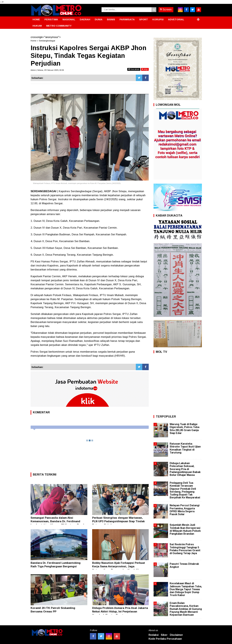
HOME (36, 19)
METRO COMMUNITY (59, 26)
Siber (164, 635)
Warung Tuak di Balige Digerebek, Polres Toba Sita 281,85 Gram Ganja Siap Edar (184, 429)
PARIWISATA (127, 19)
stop (145, 69)
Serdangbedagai (47, 41)
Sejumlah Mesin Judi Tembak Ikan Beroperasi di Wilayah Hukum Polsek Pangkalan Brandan (185, 529)
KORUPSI (158, 19)
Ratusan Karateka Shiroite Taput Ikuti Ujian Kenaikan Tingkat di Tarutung (185, 448)
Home (33, 41)
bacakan (134, 69)
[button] (198, 18)
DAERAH (85, 19)
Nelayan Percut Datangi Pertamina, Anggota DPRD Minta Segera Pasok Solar (185, 510)
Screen (166, 10)
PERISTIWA (51, 19)
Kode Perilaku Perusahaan (165, 639)
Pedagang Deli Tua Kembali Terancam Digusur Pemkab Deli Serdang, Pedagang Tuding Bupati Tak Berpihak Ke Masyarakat (185, 490)
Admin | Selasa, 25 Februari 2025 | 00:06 (47, 70)
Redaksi (154, 635)
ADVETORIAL (176, 19)
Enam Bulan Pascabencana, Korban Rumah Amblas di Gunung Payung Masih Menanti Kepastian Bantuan (186, 609)
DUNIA (99, 19)
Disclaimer (176, 635)
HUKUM (37, 26)
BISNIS (111, 19)
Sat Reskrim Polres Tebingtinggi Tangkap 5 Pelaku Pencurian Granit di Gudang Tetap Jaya (185, 549)
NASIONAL (69, 19)
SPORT (144, 19)
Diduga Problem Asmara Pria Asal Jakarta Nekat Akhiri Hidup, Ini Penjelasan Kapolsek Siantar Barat (120, 612)
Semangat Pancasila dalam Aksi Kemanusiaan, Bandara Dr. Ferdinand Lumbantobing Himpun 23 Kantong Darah (58, 521)
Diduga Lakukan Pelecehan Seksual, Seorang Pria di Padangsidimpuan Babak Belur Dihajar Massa (185, 469)
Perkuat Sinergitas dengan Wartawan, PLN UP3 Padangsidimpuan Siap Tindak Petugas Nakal (118, 521)
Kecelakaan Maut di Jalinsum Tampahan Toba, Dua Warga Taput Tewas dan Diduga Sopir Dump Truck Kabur (186, 589)
